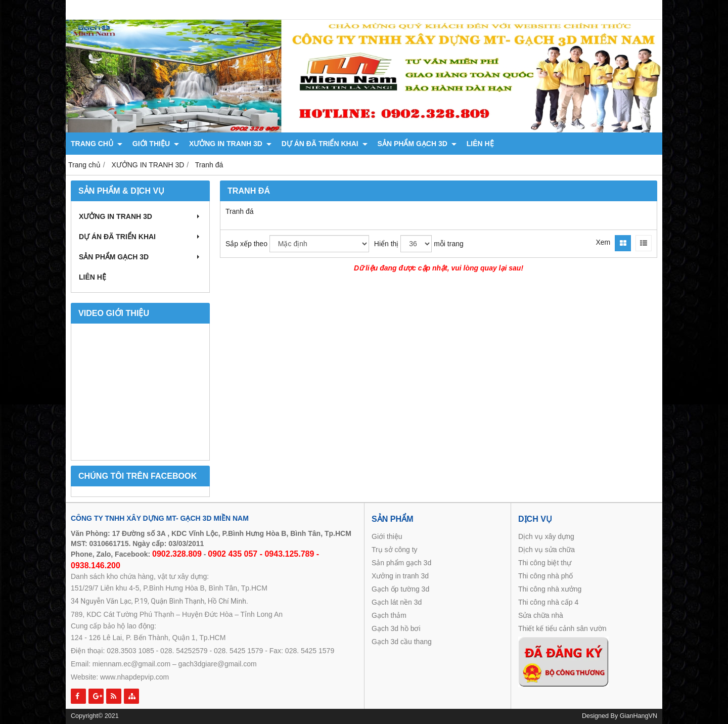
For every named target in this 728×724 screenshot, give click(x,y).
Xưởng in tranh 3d (400, 576)
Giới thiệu (387, 536)
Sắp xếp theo (246, 244)
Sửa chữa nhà (541, 615)
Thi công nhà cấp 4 (548, 602)
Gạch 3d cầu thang (402, 642)
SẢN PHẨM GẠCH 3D (417, 144)
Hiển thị (386, 244)
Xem (603, 242)
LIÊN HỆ (480, 144)
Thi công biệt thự (545, 563)
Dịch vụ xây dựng (546, 536)
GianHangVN (639, 716)
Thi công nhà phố (545, 576)
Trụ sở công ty (395, 550)
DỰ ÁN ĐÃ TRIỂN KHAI (325, 144)
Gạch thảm (390, 615)
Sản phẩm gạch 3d (401, 563)
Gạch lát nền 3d (397, 602)
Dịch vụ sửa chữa (547, 550)
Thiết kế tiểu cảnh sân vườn (562, 628)
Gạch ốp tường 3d (400, 589)
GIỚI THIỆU (156, 144)
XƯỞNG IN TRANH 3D (230, 144)
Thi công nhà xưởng (550, 589)
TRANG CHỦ (97, 144)
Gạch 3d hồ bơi (396, 628)
